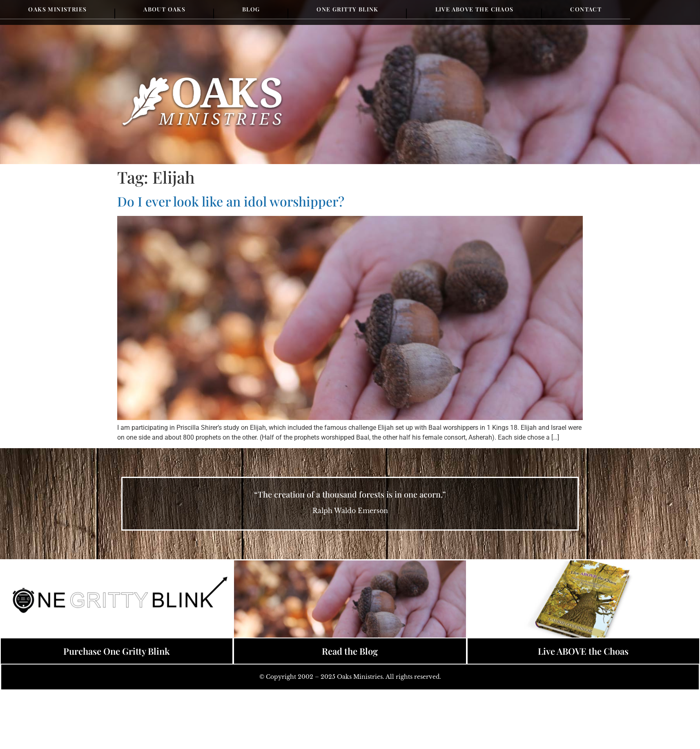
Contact (586, 9)
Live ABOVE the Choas (583, 651)
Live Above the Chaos (475, 9)
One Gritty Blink (347, 9)
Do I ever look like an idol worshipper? (231, 201)
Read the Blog (350, 651)
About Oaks (164, 9)
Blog (251, 9)
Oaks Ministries (57, 9)
